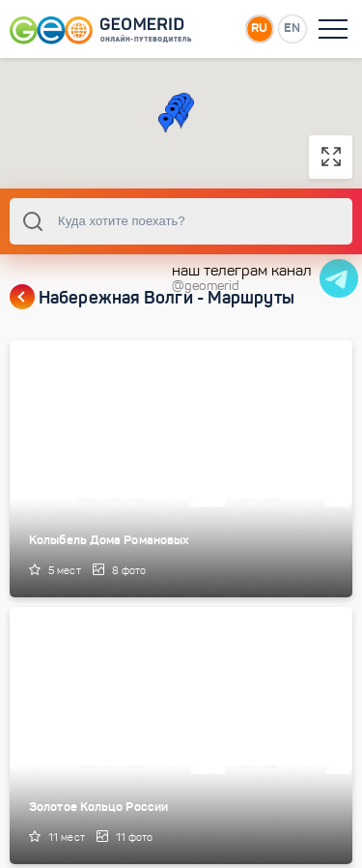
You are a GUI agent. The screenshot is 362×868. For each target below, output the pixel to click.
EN (292, 28)
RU (259, 28)
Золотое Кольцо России (98, 807)
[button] (166, 123)
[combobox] (181, 221)
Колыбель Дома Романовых (109, 540)
